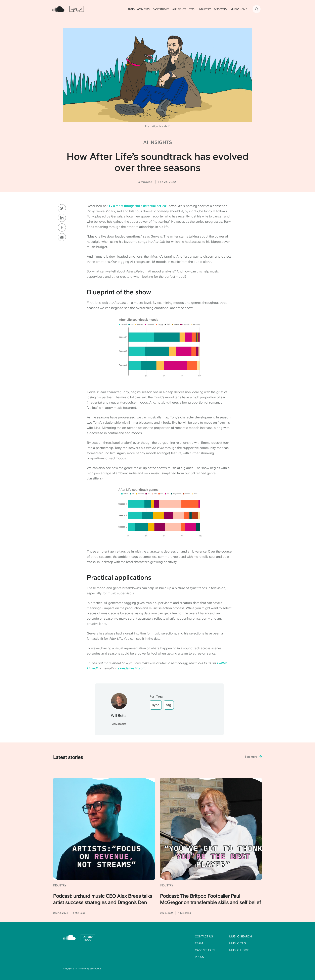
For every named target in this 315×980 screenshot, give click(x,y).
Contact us (204, 936)
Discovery (221, 9)
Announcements (139, 9)
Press (199, 957)
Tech (192, 9)
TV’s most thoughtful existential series (137, 206)
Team (199, 943)
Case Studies (161, 9)
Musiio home (239, 950)
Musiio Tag (237, 943)
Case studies (205, 950)
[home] (68, 9)
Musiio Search (241, 936)
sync (156, 705)
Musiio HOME (239, 9)
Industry (205, 9)
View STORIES (119, 724)
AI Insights (179, 9)
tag (169, 705)
